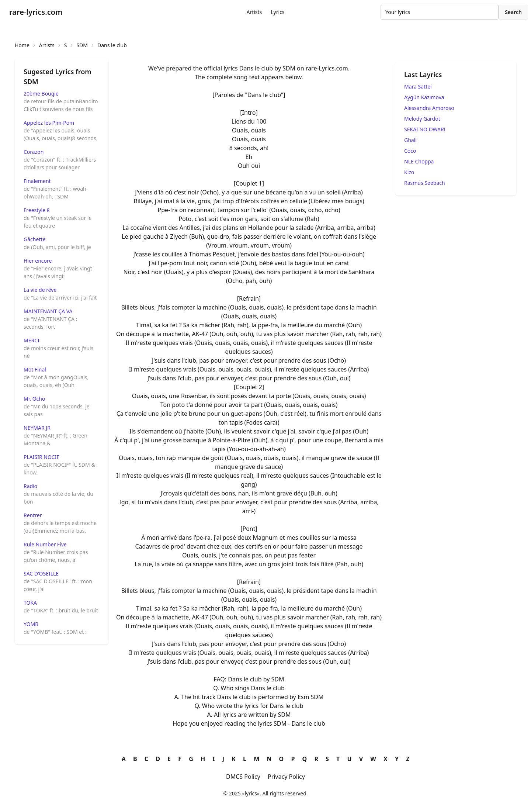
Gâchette (34, 239)
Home (22, 45)
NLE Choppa (419, 161)
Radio (30, 486)
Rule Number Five (45, 544)
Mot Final (35, 369)
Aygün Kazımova (424, 97)
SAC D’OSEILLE (41, 573)
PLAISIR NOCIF (41, 457)
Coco (410, 151)
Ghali (410, 140)
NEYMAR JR (37, 428)
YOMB (31, 624)
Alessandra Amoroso (429, 108)
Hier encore (38, 261)
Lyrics (277, 12)
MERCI (32, 340)
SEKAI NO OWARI (425, 129)
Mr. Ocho (34, 399)
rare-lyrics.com (36, 12)
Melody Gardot (422, 119)
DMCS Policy (243, 777)
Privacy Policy (286, 777)
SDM (82, 45)
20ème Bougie (41, 94)
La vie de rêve (40, 290)
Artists (254, 12)
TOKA (30, 603)
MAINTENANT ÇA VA (48, 311)
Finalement (37, 181)
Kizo (409, 172)
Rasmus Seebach (425, 183)
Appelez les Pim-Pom (49, 123)
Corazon (34, 152)
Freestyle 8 (37, 210)
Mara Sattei (418, 87)
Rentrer (33, 515)
